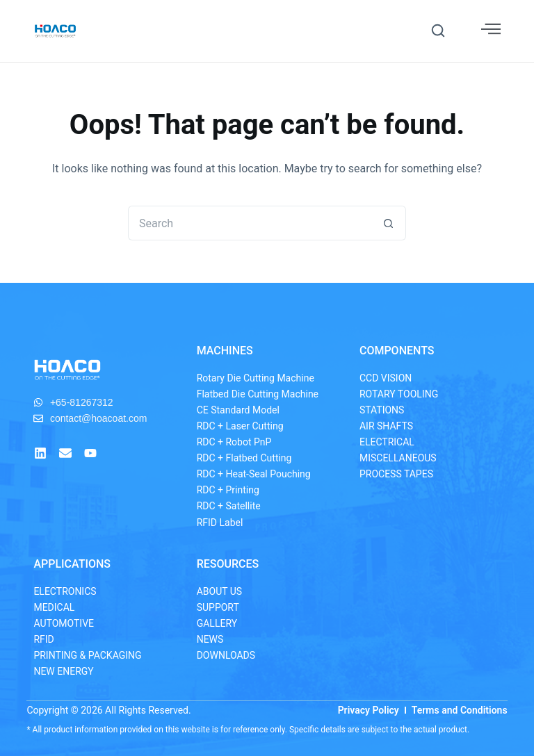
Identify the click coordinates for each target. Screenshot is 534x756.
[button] (438, 31)
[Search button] (389, 223)
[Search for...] (250, 223)
